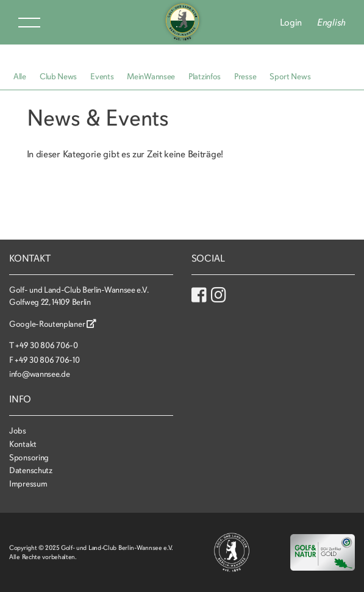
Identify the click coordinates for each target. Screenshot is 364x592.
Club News (58, 77)
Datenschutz (31, 470)
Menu (29, 23)
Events (102, 77)
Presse (245, 77)
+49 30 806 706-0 (46, 345)
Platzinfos (205, 77)
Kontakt (23, 444)
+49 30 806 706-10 (47, 360)
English (331, 23)
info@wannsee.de (40, 374)
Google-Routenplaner (53, 324)
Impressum (28, 484)
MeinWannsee (151, 77)
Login (291, 23)
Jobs (18, 431)
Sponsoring (29, 458)
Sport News (290, 77)
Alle (20, 77)
